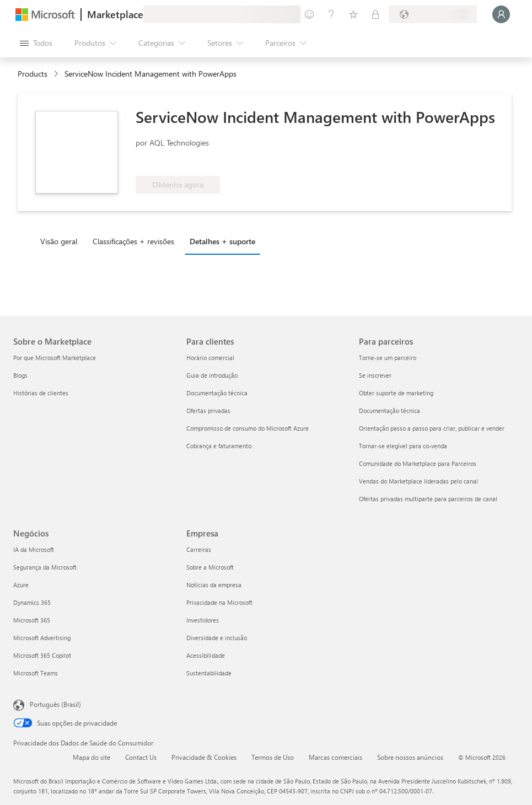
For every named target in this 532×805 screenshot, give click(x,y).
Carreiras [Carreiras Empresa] (199, 549)
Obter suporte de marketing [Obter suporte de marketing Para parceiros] (396, 393)
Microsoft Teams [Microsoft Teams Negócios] (36, 673)
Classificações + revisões (133, 241)
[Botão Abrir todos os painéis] (36, 43)
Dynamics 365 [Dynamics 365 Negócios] (32, 602)
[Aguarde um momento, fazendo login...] (501, 14)
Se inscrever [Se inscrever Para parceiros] (375, 375)
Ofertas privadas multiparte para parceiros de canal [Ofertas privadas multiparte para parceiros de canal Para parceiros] (428, 499)
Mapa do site (92, 757)
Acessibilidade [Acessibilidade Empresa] (206, 655)
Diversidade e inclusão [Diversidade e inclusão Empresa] (217, 638)
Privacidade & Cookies (204, 757)
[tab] (61, 241)
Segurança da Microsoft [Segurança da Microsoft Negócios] (45, 567)
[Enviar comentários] (309, 14)
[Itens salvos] (353, 14)
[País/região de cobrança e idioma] (433, 14)
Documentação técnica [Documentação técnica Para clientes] (217, 393)
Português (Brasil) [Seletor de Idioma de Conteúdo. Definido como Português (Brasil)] (55, 704)
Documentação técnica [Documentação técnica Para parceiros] (389, 410)
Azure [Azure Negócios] (21, 585)
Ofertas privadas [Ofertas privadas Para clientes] (208, 410)
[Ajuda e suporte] (331, 14)
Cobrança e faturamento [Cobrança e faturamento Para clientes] (219, 446)
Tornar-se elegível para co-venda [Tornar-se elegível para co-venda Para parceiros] (403, 446)
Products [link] (33, 74)
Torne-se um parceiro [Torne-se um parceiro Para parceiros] (388, 358)
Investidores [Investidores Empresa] (203, 620)
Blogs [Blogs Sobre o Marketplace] (20, 375)
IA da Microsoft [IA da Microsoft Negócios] (34, 549)
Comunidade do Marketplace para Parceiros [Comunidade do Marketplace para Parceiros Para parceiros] (418, 463)
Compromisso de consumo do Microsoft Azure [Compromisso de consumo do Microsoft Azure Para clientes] (248, 428)
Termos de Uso (273, 757)
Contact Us (141, 757)
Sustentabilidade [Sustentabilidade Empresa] (209, 673)
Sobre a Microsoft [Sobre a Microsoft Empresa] (210, 567)
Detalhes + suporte (222, 241)
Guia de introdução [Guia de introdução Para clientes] (212, 375)
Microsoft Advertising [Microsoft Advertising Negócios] (42, 638)
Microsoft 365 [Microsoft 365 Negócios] (32, 620)
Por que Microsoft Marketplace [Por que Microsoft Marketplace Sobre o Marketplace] (55, 358)
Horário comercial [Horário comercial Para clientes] (210, 358)
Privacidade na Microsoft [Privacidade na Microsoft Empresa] (219, 602)
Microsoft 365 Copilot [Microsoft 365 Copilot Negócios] (42, 655)
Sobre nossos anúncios (410, 757)
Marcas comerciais (335, 757)
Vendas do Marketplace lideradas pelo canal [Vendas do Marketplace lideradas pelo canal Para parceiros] (418, 481)
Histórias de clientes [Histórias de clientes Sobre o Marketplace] (41, 393)
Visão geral (59, 241)
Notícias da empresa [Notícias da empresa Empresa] (214, 585)
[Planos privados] (375, 14)
